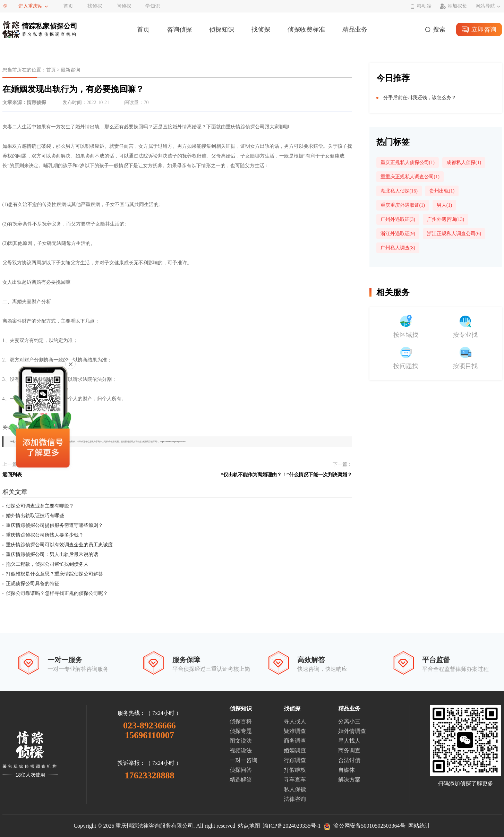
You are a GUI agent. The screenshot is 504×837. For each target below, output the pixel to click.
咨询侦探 (179, 29)
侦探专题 (241, 731)
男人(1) (444, 205)
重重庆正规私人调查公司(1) (410, 177)
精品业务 (355, 29)
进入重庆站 (31, 6)
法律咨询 (295, 799)
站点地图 (249, 826)
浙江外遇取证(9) (398, 234)
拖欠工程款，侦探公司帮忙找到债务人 (47, 564)
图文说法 (241, 741)
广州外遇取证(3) (398, 219)
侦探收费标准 (306, 29)
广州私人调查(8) (398, 248)
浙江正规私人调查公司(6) (454, 234)
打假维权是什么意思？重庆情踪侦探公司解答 (54, 574)
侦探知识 (222, 29)
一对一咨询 (244, 760)
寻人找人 (295, 721)
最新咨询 (70, 70)
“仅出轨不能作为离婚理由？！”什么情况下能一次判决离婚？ (287, 475)
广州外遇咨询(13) (446, 219)
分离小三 (349, 721)
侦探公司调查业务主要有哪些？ (40, 506)
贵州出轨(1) (442, 191)
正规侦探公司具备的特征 (33, 584)
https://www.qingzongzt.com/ (173, 441)
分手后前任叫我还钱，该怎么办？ (420, 98)
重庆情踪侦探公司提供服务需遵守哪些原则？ (54, 525)
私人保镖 (295, 789)
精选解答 (241, 780)
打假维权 (295, 770)
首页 (68, 6)
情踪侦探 (36, 103)
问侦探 (124, 6)
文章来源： (24, 103)
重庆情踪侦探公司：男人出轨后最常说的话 (52, 554)
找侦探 (95, 6)
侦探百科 (241, 721)
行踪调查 (295, 760)
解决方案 (349, 780)
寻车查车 (295, 780)
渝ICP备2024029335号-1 (292, 826)
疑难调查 (295, 731)
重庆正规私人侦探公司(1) (408, 163)
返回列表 (12, 475)
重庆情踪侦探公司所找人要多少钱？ (45, 535)
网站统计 (419, 826)
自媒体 (347, 770)
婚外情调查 (352, 731)
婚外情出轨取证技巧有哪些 (35, 516)
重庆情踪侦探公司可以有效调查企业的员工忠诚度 (59, 545)
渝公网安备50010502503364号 (365, 826)
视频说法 (241, 750)
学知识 (153, 6)
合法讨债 (349, 760)
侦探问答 (241, 770)
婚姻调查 (295, 750)
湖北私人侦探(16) (399, 191)
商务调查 (295, 741)
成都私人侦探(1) (464, 163)
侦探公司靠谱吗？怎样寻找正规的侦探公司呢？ (57, 593)
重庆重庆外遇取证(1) (403, 205)
